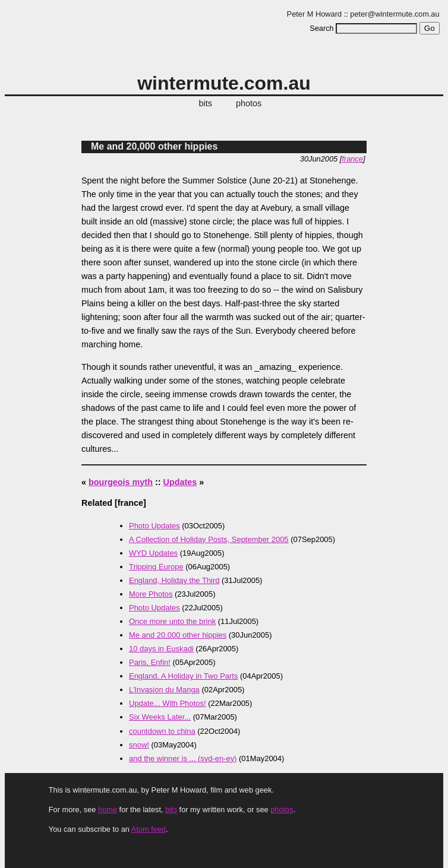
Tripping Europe (156, 567)
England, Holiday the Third (174, 580)
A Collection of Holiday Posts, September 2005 (209, 539)
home (108, 810)
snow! (139, 745)
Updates (180, 482)
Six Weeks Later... (160, 717)
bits (206, 103)
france (352, 159)
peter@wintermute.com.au (395, 14)
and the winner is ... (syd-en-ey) (183, 758)
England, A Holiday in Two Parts (183, 676)
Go (430, 28)
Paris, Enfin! (150, 662)
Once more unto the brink (172, 621)
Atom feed (149, 829)
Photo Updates (154, 526)
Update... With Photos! (168, 703)
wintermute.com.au (224, 83)
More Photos (151, 594)
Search (322, 28)
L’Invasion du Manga (164, 690)
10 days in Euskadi (161, 649)
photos (249, 103)
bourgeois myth (121, 482)
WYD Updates (153, 553)
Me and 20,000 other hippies (154, 146)
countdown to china (162, 731)
